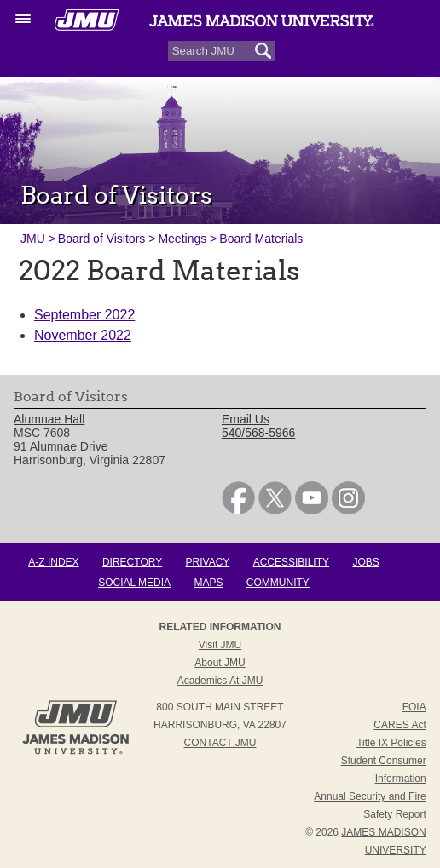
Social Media (134, 583)
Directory (132, 562)
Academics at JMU (220, 681)
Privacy (208, 562)
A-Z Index (53, 562)
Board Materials (261, 239)
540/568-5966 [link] (258, 433)
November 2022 (83, 335)
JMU (33, 239)
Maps (208, 583)
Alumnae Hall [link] (49, 419)
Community (278, 583)
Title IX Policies (391, 743)
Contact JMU (220, 743)
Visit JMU (220, 645)
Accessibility (291, 562)
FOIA (414, 707)
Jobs (365, 562)
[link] (238, 510)
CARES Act (399, 725)
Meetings (182, 239)
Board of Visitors (101, 239)
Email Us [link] (246, 419)
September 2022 (84, 315)
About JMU (220, 663)
